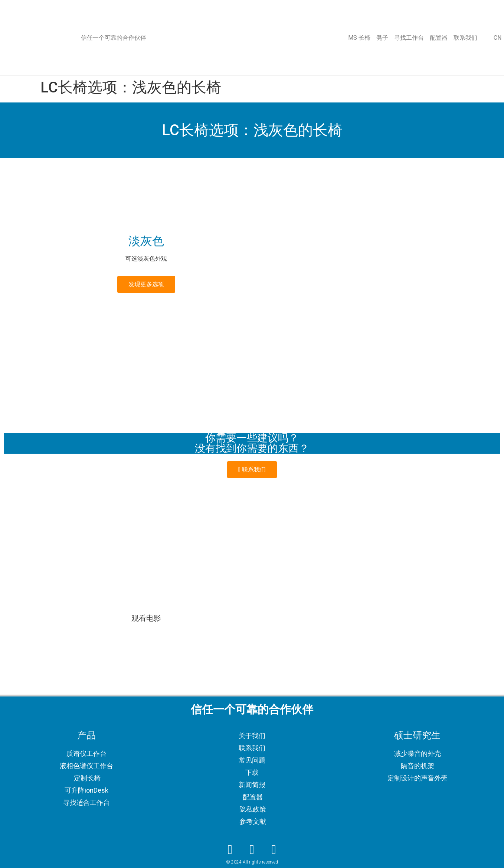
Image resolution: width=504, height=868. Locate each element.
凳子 (382, 38)
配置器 (439, 38)
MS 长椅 (359, 38)
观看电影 (146, 618)
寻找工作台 (409, 38)
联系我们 (465, 38)
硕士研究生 (417, 735)
